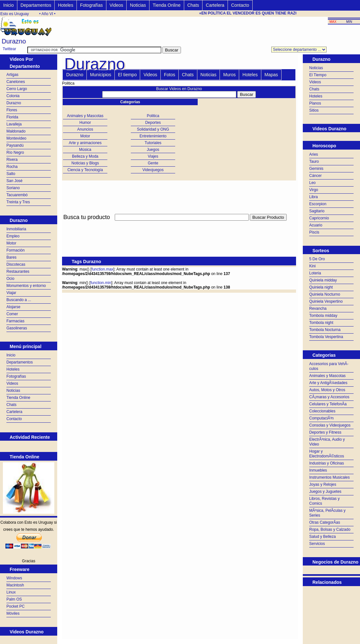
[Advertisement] (331, 602)
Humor (85, 123)
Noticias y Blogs (85, 163)
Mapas (271, 75)
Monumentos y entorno (26, 286)
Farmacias (15, 321)
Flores (12, 110)
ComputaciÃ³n (321, 418)
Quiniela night (321, 287)
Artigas (12, 75)
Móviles (13, 613)
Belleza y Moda (85, 156)
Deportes (153, 123)
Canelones (16, 82)
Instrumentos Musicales (329, 477)
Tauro (314, 161)
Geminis (316, 169)
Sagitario (317, 211)
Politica (153, 116)
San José (14, 181)
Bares (11, 257)
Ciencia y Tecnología (85, 170)
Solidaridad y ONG (153, 129)
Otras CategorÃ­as (325, 522)
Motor (11, 243)
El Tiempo (318, 75)
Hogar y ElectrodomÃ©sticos (327, 454)
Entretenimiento (153, 136)
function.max (103, 269)
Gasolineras (17, 328)
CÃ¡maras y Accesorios (329, 397)
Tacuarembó (17, 195)
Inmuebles (318, 470)
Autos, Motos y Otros (327, 390)
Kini (312, 266)
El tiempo (127, 75)
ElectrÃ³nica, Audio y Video (327, 442)
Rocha (12, 167)
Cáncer (315, 176)
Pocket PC (16, 606)
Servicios (317, 544)
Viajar (11, 293)
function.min (101, 283)
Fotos (170, 75)
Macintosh (15, 585)
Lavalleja (14, 124)
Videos (117, 5)
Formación (16, 250)
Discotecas (16, 264)
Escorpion (318, 204)
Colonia (13, 96)
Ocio (10, 279)
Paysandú (15, 145)
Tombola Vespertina (326, 337)
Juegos (153, 150)
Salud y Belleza (323, 537)
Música (85, 150)
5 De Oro (317, 259)
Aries (314, 154)
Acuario (316, 225)
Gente (153, 163)
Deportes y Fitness (325, 432)
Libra (314, 197)
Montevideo (16, 138)
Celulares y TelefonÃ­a (328, 404)
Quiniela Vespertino (326, 301)
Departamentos (36, 5)
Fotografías (91, 5)
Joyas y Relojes (323, 484)
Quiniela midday (323, 280)
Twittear (9, 49)
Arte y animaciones (85, 143)
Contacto (240, 5)
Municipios (101, 75)
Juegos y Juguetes (325, 492)
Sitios (314, 110)
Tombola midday (323, 316)
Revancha (318, 308)
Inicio (9, 5)
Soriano (13, 188)
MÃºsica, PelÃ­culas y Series (327, 513)
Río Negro (15, 152)
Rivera (12, 160)
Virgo (314, 190)
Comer (12, 314)
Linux (11, 592)
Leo (312, 183)
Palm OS (14, 599)
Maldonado (16, 131)
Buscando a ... (19, 300)
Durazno (14, 103)
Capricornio (319, 218)
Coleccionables (322, 411)
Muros (229, 75)
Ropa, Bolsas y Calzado (330, 529)
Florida (12, 117)
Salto (11, 174)
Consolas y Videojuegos (330, 425)
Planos (315, 103)
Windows (14, 578)
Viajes (153, 156)
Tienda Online (167, 5)
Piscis (314, 232)
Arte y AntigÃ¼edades (328, 383)
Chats (193, 5)
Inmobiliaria (16, 229)
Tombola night (321, 323)
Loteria (315, 273)
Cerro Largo (17, 89)
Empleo (13, 236)
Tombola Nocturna (325, 330)
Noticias (138, 5)
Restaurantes (18, 271)
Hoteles (65, 5)
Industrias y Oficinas (327, 463)
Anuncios (85, 129)
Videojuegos (153, 170)
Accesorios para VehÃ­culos (329, 366)
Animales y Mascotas (85, 116)
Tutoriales (153, 143)
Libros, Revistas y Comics (324, 501)
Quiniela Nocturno (325, 294)
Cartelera (215, 5)
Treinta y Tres (18, 202)
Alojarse (13, 307)
